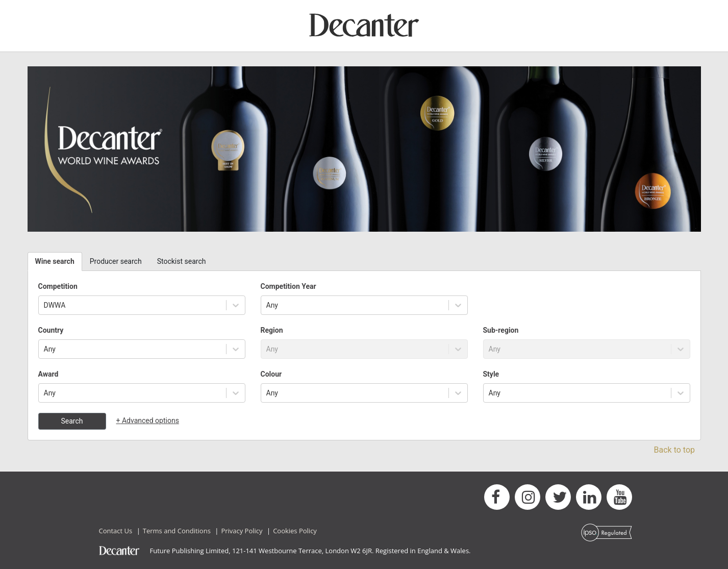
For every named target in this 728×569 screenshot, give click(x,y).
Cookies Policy (295, 531)
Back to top (674, 450)
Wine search (55, 261)
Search (72, 421)
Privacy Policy (242, 531)
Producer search (116, 261)
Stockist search (182, 261)
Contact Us (116, 531)
